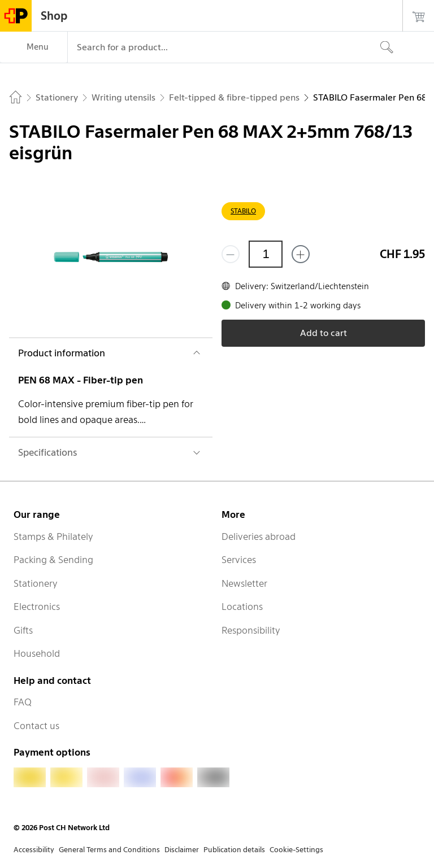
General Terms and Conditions (109, 850)
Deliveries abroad (259, 536)
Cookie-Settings (296, 850)
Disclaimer (182, 850)
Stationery (36, 583)
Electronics (37, 607)
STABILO (243, 211)
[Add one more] (301, 254)
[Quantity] (266, 254)
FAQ (23, 702)
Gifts (23, 630)
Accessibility (34, 850)
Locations (242, 607)
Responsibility (251, 630)
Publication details (234, 850)
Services (239, 560)
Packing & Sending (53, 560)
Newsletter (244, 583)
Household (37, 653)
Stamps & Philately (53, 536)
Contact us (36, 726)
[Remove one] (231, 254)
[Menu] (34, 47)
